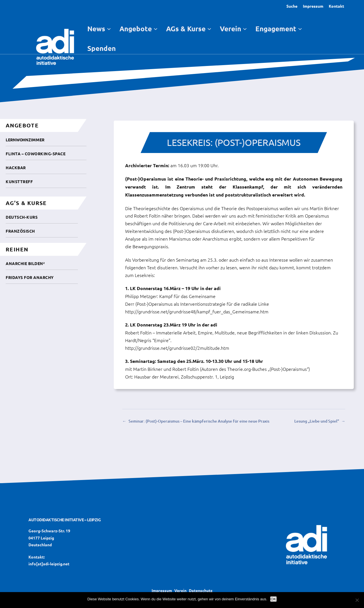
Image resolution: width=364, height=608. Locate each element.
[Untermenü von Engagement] (300, 28)
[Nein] (357, 600)
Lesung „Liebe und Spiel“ (317, 421)
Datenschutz (201, 590)
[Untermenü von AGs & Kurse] (209, 28)
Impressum (313, 6)
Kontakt (336, 6)
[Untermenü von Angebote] (156, 28)
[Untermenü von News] (109, 28)
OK (273, 599)
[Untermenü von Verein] (245, 28)
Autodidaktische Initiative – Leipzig (65, 520)
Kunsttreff (19, 181)
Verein (180, 590)
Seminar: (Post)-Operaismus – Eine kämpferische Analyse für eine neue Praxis (199, 421)
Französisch (20, 231)
